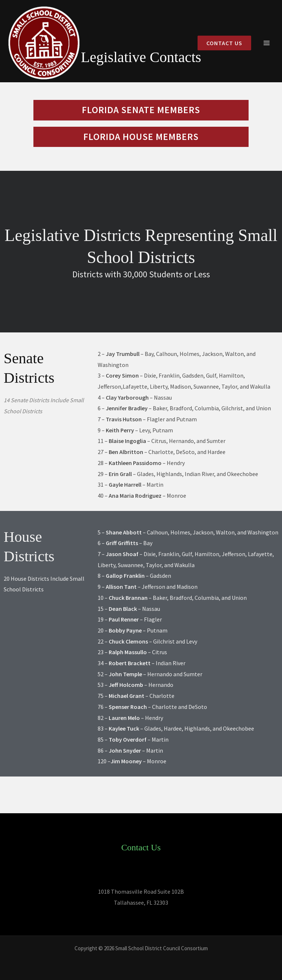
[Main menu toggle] (267, 43)
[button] (221, 43)
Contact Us (141, 847)
